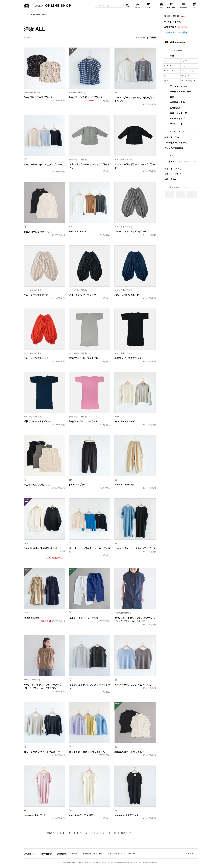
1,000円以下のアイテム (176, 143)
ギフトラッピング (173, 174)
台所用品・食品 (177, 102)
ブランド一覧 (176, 124)
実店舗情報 (62, 854)
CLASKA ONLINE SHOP (32, 15)
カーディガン (168, 66)
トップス (185, 61)
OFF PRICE (177, 27)
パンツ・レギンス (188, 71)
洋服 (172, 56)
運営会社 (75, 854)
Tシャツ (184, 66)
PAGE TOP (189, 854)
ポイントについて (173, 169)
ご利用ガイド (181, 162)
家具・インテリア (179, 113)
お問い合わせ (171, 179)
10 (115, 833)
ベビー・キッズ (177, 119)
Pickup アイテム (173, 22)
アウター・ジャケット (172, 71)
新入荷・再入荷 (175, 16)
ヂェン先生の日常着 (174, 148)
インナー (167, 81)
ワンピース (185, 76)
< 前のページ (52, 833)
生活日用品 (175, 108)
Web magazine (178, 42)
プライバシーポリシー (114, 854)
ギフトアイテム (172, 137)
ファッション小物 (179, 86)
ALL (165, 61)
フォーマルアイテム (188, 81)
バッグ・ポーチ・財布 (181, 92)
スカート (167, 76)
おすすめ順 (140, 37)
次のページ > (127, 833)
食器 (172, 97)
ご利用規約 (131, 854)
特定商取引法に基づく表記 (92, 854)
